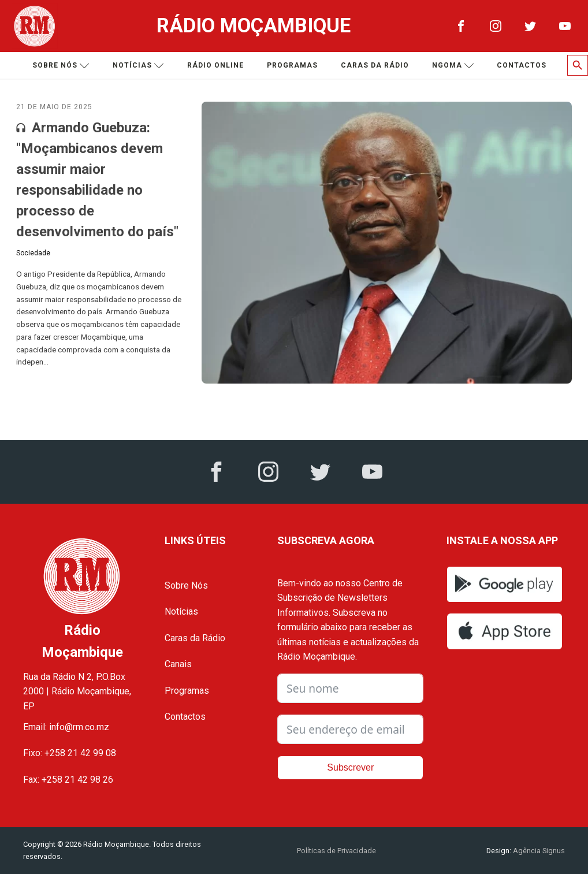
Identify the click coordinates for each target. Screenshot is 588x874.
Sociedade (33, 253)
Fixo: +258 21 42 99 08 (70, 753)
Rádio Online (215, 65)
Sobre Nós (186, 585)
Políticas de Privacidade (336, 851)
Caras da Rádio (375, 65)
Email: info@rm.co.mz (66, 727)
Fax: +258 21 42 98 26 (68, 780)
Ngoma (453, 66)
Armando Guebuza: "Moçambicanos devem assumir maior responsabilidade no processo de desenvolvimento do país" (97, 180)
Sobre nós (61, 66)
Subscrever (350, 767)
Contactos (522, 65)
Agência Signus (538, 851)
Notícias (138, 66)
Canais (178, 664)
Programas (292, 65)
